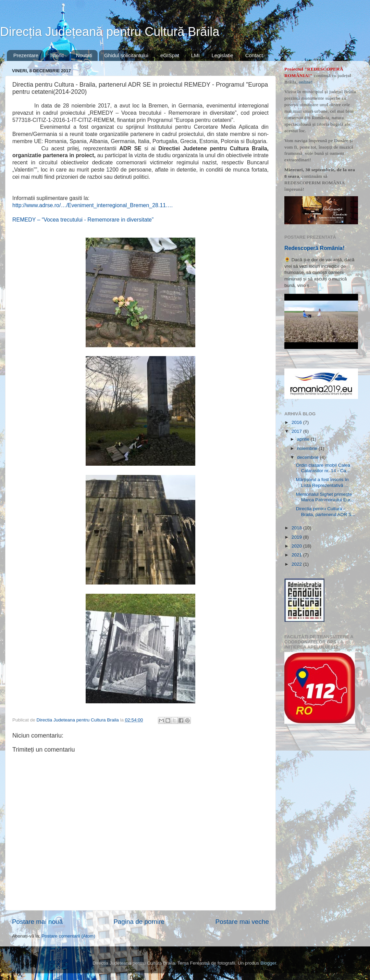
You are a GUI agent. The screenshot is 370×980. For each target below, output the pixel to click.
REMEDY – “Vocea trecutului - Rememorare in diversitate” (83, 220)
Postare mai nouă (37, 922)
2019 (297, 537)
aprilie (304, 439)
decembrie (309, 457)
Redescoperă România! (314, 248)
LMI (195, 55)
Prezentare (26, 55)
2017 (297, 431)
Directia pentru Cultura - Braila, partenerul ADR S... (326, 511)
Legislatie (222, 55)
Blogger (268, 963)
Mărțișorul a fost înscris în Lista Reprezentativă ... (322, 482)
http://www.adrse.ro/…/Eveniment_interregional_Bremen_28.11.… (93, 205)
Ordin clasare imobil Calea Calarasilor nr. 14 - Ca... (323, 468)
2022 (297, 564)
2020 (297, 546)
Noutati (84, 55)
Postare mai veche (242, 922)
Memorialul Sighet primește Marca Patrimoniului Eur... (325, 497)
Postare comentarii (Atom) (68, 936)
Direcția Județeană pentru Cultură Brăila (110, 32)
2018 (297, 528)
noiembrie (308, 448)
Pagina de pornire (139, 922)
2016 (297, 422)
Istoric (57, 55)
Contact (254, 55)
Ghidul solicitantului (126, 55)
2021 (297, 555)
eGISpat (170, 55)
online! (306, 82)
